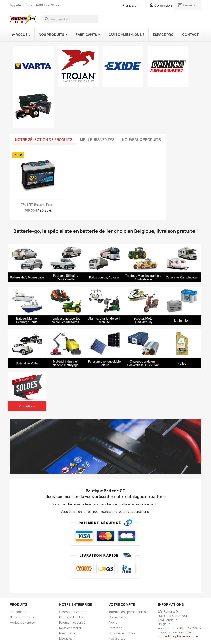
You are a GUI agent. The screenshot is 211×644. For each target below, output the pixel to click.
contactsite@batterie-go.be (178, 636)
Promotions (18, 612)
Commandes (118, 617)
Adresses (115, 628)
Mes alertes (117, 639)
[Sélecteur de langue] (132, 6)
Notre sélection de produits (44, 140)
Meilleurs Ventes (97, 140)
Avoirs (113, 622)
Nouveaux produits (141, 140)
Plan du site (67, 633)
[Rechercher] (70, 19)
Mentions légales (71, 617)
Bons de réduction (122, 633)
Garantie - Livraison (73, 612)
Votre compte (122, 604)
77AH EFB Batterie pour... (38, 205)
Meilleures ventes (22, 622)
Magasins (66, 639)
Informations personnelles (127, 612)
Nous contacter (70, 628)
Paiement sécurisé (72, 622)
